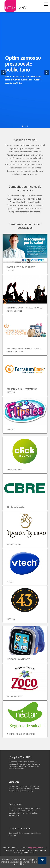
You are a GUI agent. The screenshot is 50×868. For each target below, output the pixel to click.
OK (42, 860)
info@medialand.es (35, 848)
